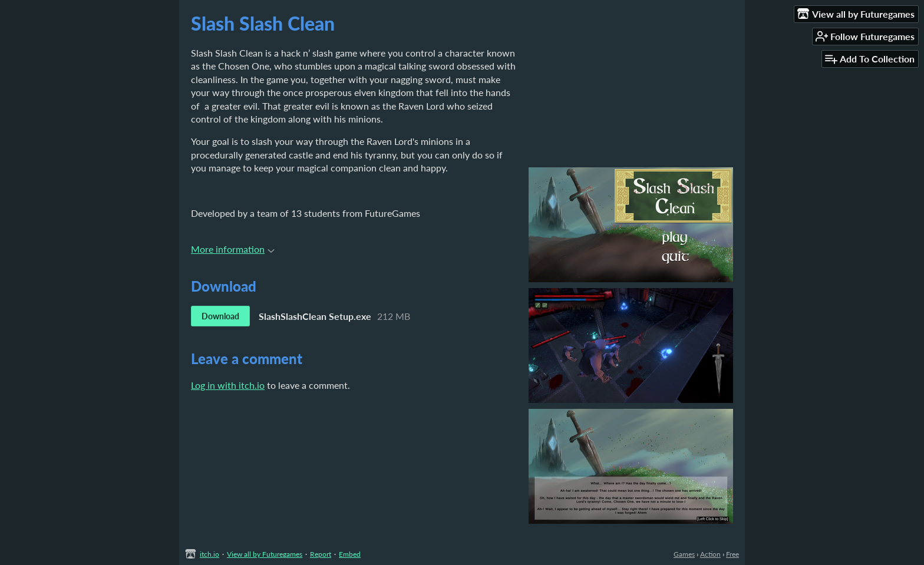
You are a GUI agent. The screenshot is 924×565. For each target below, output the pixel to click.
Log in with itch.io (228, 385)
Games (684, 554)
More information (233, 249)
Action (710, 554)
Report (321, 554)
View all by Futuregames (265, 554)
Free (732, 554)
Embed (350, 554)
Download (220, 316)
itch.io (209, 554)
